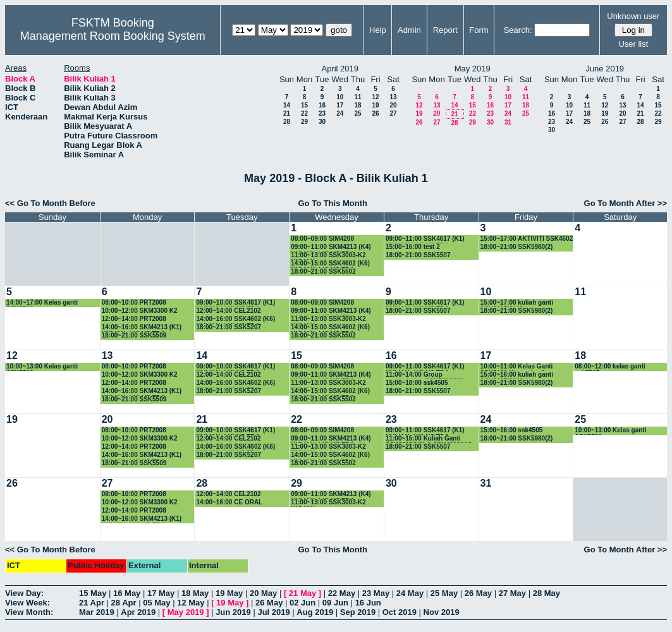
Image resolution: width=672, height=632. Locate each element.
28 (287, 122)
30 (322, 122)
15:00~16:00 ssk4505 (512, 430)
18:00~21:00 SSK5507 (418, 255)
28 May (547, 593)
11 (357, 97)
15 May (93, 593)
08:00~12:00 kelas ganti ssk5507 (610, 367)
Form (479, 30)
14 (287, 105)
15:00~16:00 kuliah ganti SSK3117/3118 (517, 375)
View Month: (29, 612)
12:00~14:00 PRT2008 (134, 319)
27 (393, 113)
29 (304, 122)
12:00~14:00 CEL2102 (228, 311)
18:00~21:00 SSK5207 (229, 327)
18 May (195, 593)
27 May (512, 593)
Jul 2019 (273, 612)
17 (340, 105)
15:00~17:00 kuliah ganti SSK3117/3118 (517, 303)
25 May (444, 593)
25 (357, 113)
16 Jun (368, 603)
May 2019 (186, 612)
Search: (518, 30)
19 (375, 105)
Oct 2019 (400, 612)
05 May (156, 603)
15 (304, 105)
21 (287, 113)
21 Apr (92, 603)
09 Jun (335, 603)
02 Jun (302, 603)
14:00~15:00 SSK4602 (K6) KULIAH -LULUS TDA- (330, 264)
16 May (127, 593)
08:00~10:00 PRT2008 (134, 302)
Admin (409, 30)
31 (508, 122)
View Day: (24, 593)
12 (375, 97)
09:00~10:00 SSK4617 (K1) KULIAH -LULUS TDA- (235, 303)
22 (304, 113)
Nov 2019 (442, 612)
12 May (191, 603)
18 (357, 105)
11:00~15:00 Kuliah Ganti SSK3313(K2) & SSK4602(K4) (429, 439)
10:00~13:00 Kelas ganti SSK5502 (42, 367)
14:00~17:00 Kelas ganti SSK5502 (42, 303)
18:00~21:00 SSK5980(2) (517, 247)
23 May (376, 593)
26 (375, 113)
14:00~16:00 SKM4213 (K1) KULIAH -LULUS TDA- (142, 328)
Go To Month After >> (626, 203)
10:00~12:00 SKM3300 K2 (140, 311)
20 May (263, 593)
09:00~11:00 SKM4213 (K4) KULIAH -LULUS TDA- (331, 247)
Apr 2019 (138, 612)
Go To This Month (333, 203)
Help (378, 30)
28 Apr (124, 603)
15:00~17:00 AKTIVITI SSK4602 (527, 239)
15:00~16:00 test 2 (413, 247)
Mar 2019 (97, 612)
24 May (410, 593)
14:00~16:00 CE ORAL (229, 502)
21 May (302, 593)
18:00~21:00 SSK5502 (323, 271)
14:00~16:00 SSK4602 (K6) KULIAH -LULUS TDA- (235, 319)
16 (322, 105)
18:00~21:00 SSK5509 (134, 335)
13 (393, 97)
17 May (161, 593)
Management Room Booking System (113, 36)
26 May (478, 593)
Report (445, 30)
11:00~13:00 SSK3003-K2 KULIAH (328, 256)
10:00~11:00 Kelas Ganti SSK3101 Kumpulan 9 (517, 367)
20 (393, 105)
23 (322, 113)
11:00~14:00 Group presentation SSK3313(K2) (425, 375)
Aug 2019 (315, 612)
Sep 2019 (358, 612)
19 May (229, 593)
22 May (342, 593)
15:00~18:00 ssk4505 (417, 383)
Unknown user (633, 16)
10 (340, 97)
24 (340, 113)
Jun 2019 (233, 612)
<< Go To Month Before (50, 203)
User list (633, 44)
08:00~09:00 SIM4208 (322, 239)
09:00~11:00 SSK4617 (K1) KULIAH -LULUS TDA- (425, 239)
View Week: (27, 603)
